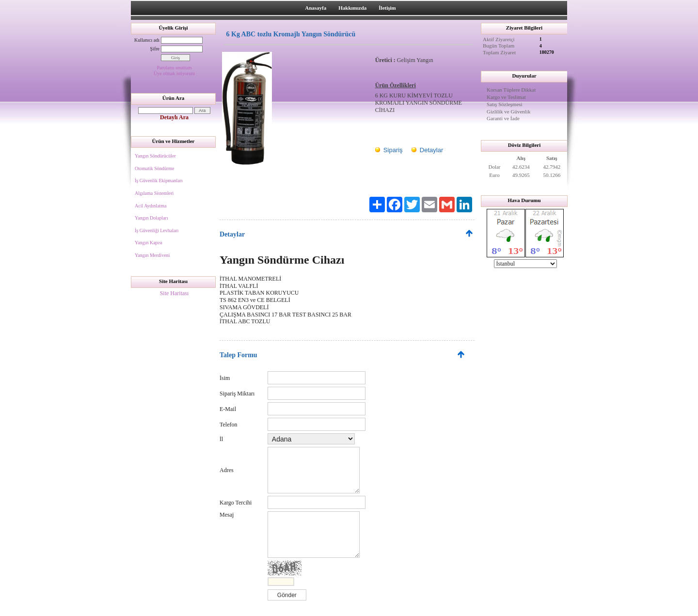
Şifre (155, 49)
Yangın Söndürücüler (155, 156)
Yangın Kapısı (149, 243)
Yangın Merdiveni (152, 255)
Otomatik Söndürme (154, 168)
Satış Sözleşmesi (505, 104)
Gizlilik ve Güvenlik (508, 111)
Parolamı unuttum (174, 68)
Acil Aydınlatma (151, 206)
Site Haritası (174, 293)
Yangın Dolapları (151, 218)
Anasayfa (316, 8)
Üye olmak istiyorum (174, 73)
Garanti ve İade (503, 118)
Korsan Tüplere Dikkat (511, 90)
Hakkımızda (352, 8)
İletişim (387, 8)
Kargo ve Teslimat (506, 97)
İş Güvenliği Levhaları (157, 230)
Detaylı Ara (174, 117)
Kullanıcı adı (147, 40)
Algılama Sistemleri (154, 193)
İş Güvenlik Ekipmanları (159, 181)
